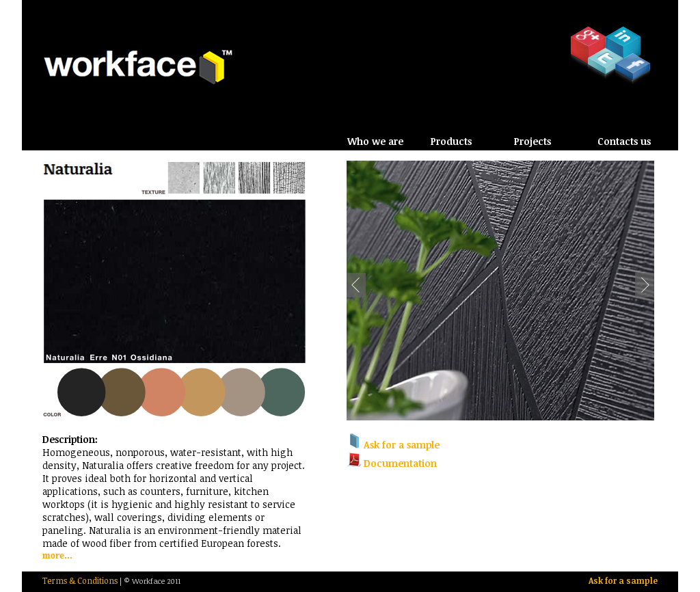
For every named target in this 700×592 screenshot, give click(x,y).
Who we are (375, 141)
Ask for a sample (623, 580)
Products (451, 141)
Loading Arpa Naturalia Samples (176, 291)
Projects (533, 141)
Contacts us (624, 141)
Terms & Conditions (80, 580)
